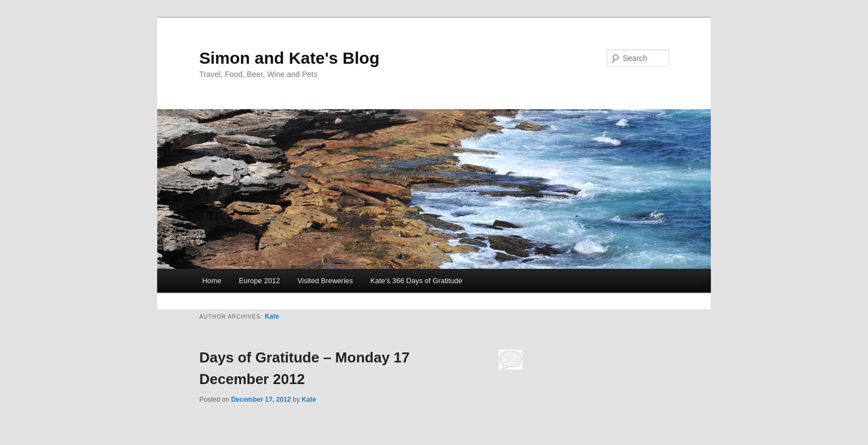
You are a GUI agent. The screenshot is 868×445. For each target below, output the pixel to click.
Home (212, 281)
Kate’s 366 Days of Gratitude (416, 281)
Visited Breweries (325, 281)
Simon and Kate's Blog (290, 58)
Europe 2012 (259, 281)
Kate (272, 316)
